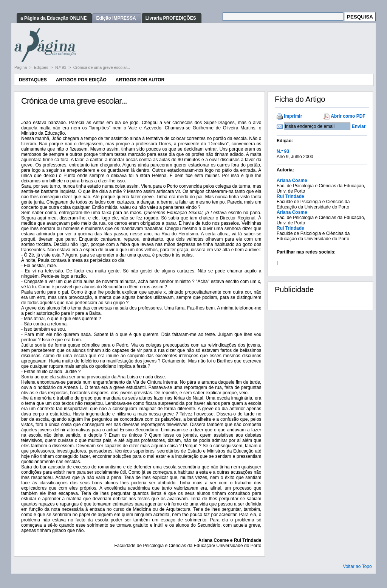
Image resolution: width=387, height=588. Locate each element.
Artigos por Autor (140, 80)
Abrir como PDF (348, 116)
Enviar (359, 126)
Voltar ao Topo (357, 566)
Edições (42, 67)
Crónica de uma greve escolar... (102, 67)
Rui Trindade (290, 196)
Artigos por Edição (81, 80)
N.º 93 (61, 67)
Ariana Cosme (292, 180)
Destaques (33, 80)
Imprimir (293, 116)
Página (21, 67)
